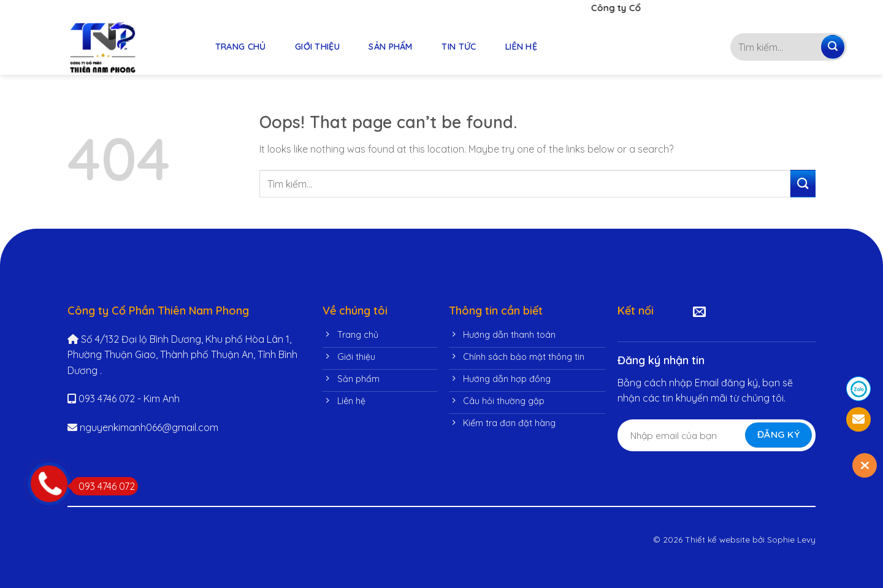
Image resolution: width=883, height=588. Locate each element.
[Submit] (833, 47)
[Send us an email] (699, 312)
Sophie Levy (791, 539)
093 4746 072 (103, 486)
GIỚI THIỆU (317, 47)
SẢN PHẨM (390, 47)
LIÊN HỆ (521, 47)
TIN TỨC (459, 47)
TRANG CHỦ (241, 47)
